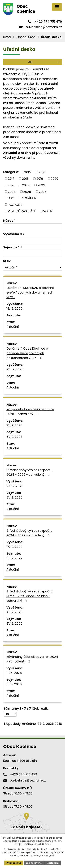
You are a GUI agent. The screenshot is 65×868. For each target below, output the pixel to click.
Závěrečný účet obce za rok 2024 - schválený (32, 659)
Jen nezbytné (34, 863)
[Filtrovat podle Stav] (32, 267)
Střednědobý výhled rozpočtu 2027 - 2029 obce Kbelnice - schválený (29, 596)
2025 (27, 192)
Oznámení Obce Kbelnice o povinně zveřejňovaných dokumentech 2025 (27, 353)
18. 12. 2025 (14, 309)
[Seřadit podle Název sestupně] (17, 221)
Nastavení (53, 863)
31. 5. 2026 (14, 684)
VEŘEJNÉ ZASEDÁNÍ (22, 211)
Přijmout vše (14, 863)
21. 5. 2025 (14, 673)
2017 (11, 179)
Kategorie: (11, 172)
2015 (28, 172)
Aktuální (13, 327)
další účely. (45, 844)
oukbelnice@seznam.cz (44, 27)
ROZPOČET (16, 205)
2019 (40, 179)
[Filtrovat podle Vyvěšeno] (32, 240)
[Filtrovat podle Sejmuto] (32, 254)
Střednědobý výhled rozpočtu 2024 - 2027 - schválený (29, 533)
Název (9, 220)
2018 (25, 179)
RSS (44, 62)
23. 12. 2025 (15, 369)
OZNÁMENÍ (30, 198)
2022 (26, 185)
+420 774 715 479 (48, 22)
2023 (41, 185)
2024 (12, 192)
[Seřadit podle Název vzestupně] (17, 220)
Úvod (7, 37)
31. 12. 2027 (14, 558)
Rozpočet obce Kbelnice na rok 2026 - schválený (30, 412)
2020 (54, 179)
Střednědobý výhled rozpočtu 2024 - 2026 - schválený (29, 472)
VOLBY (48, 211)
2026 (43, 192)
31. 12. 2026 (14, 437)
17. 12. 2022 (14, 547)
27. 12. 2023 (15, 486)
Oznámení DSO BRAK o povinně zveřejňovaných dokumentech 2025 (30, 292)
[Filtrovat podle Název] (32, 227)
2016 (42, 172)
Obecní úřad (26, 37)
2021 (11, 185)
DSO (11, 198)
